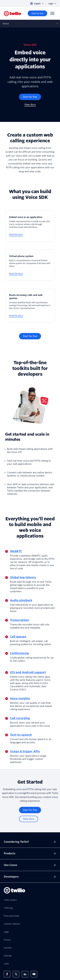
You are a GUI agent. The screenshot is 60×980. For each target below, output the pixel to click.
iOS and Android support (28, 672)
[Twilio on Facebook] (7, 974)
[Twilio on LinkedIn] (25, 974)
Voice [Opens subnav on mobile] (6, 24)
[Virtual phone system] (30, 265)
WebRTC (16, 551)
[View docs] (30, 105)
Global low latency (23, 577)
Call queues (18, 637)
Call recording (20, 718)
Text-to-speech (21, 735)
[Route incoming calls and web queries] (30, 306)
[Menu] (52, 13)
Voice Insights (20, 698)
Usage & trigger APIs (25, 751)
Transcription (19, 620)
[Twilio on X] (16, 974)
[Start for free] (37, 13)
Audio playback (21, 600)
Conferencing (19, 653)
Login (52, 4)
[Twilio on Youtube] (34, 974)
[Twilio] (12, 13)
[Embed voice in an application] (30, 226)
